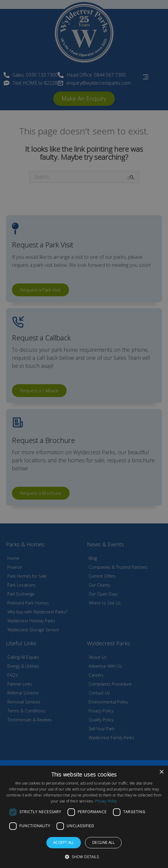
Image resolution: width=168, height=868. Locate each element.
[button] (84, 857)
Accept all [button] (64, 843)
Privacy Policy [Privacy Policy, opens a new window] (106, 801)
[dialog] (84, 817)
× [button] (161, 772)
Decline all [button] (103, 843)
